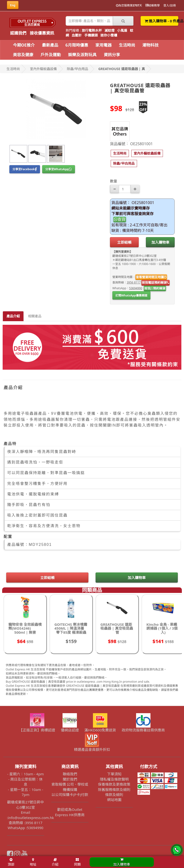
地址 (33, 862)
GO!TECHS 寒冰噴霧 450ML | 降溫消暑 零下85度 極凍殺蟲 (71, 628)
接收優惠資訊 (42, 33)
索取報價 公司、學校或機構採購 (70, 787)
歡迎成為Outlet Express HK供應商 (70, 812)
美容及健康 (23, 55)
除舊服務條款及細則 (114, 790)
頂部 (11, 862)
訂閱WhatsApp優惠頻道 (131, 295)
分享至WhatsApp (59, 169)
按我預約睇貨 (155, 288)
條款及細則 (114, 795)
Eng (13, 5)
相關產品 (35, 316)
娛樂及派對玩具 (82, 55)
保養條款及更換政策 (114, 784)
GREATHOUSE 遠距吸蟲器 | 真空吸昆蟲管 (117, 628)
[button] (120, 153)
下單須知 (114, 774)
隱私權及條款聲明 (114, 779)
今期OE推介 (24, 45)
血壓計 (77, 35)
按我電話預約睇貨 (155, 283)
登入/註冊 (170, 5)
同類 (77, 862)
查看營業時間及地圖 (151, 277)
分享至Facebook (25, 169)
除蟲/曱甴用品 (78, 69)
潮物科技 (150, 45)
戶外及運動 (51, 55)
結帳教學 (153, 5)
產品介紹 (13, 316)
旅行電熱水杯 (92, 30)
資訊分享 (112, 55)
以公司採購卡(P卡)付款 (70, 795)
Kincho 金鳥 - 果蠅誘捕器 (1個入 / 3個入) (162, 628)
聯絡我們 (70, 774)
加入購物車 (160, 242)
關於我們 (70, 779)
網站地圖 (114, 800)
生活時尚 (127, 45)
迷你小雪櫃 (109, 35)
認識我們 (18, 33)
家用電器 (103, 45)
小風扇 (122, 30)
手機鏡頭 (91, 35)
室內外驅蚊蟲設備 (43, 69)
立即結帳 (124, 242)
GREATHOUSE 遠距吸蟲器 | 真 (122, 69)
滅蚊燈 (109, 30)
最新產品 (50, 45)
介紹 (55, 862)
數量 (114, 181)
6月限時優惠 (77, 45)
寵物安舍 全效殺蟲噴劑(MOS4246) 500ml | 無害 (25, 628)
